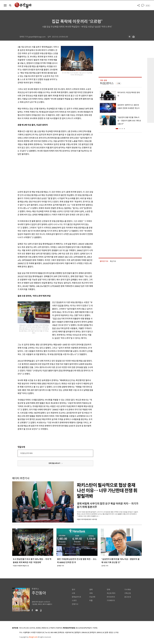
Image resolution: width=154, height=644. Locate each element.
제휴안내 (45, 628)
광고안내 (128, 597)
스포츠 (74, 601)
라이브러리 (111, 597)
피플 (91, 601)
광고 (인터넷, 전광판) (34, 628)
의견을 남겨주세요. (27, 453)
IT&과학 (92, 597)
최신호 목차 (111, 593)
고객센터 (52, 628)
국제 (91, 593)
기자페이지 (111, 601)
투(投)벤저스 (107, 83)
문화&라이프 (76, 597)
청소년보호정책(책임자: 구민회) (87, 628)
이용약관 (59, 628)
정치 (73, 590)
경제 (91, 590)
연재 (108, 590)
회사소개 (22, 628)
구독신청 (128, 593)
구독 (119, 83)
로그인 (148, 6)
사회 (73, 593)
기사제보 (128, 590)
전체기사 (75, 604)
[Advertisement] (50, 173)
